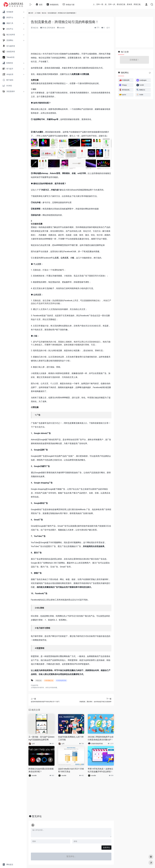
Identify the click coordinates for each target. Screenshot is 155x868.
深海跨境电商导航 (97, 744)
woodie (61, 28)
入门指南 (38, 13)
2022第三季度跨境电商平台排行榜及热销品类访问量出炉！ (101, 738)
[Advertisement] (71, 43)
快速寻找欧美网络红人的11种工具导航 (71, 738)
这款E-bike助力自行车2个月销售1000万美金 (71, 770)
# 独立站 (39, 681)
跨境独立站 (36, 54)
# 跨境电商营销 (61, 681)
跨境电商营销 (46, 670)
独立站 (44, 13)
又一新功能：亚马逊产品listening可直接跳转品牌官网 (41, 738)
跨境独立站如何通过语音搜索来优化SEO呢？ (41, 770)
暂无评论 (37, 816)
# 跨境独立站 (49, 681)
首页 (32, 13)
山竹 (33, 744)
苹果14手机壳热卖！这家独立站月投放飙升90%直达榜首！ (101, 770)
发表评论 (106, 847)
